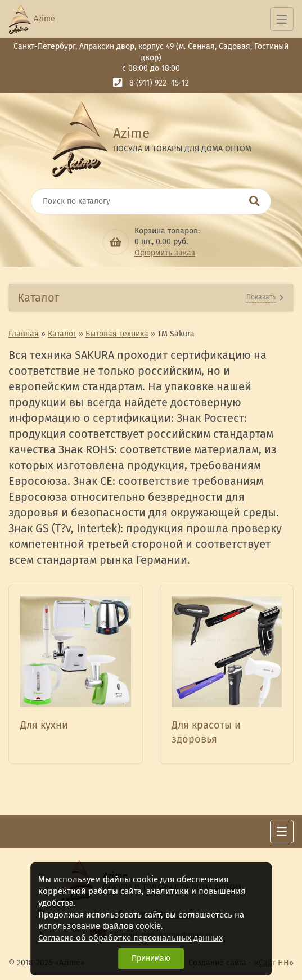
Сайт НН (274, 963)
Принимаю (151, 958)
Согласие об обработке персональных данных (130, 938)
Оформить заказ (165, 253)
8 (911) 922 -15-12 (159, 83)
